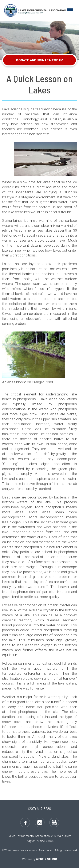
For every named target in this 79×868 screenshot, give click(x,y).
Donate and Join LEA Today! (39, 60)
